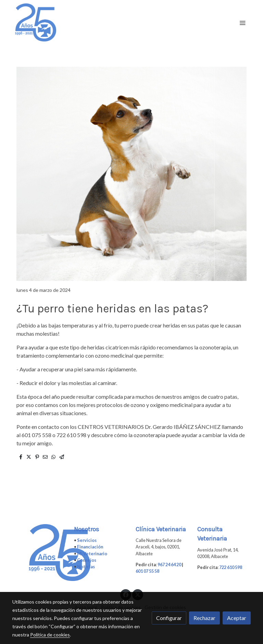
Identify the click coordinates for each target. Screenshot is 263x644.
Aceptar (237, 618)
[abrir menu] (242, 23)
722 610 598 (231, 567)
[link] (36, 22)
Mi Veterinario (92, 554)
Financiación (90, 547)
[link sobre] (39, 553)
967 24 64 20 (169, 565)
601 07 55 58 (147, 571)
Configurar (169, 618)
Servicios (87, 540)
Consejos (87, 560)
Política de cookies (50, 635)
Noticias (86, 567)
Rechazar (204, 618)
